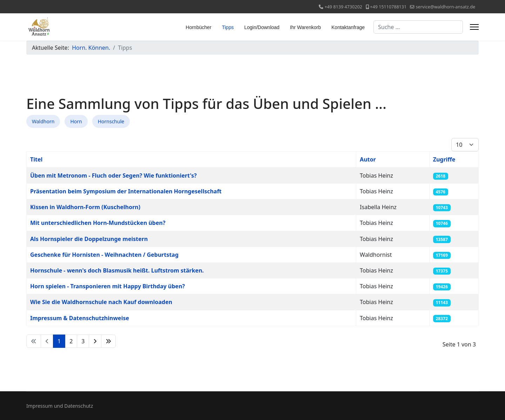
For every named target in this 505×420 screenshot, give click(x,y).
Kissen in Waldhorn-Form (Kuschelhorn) (85, 207)
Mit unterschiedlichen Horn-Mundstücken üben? (98, 223)
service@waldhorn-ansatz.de (446, 7)
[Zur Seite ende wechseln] (108, 341)
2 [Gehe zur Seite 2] (71, 341)
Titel (36, 159)
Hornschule (111, 121)
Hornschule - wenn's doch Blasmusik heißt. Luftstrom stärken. (117, 270)
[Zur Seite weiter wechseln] (95, 341)
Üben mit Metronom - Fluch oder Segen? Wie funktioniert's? (113, 175)
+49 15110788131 (388, 7)
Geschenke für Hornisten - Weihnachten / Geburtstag (104, 255)
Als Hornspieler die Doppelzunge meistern (89, 239)
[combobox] (418, 27)
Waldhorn (43, 121)
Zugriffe (444, 159)
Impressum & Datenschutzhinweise (80, 318)
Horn (76, 121)
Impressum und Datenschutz (60, 406)
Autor (368, 159)
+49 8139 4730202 (343, 7)
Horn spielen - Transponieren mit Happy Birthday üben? (107, 286)
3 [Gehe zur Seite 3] (83, 341)
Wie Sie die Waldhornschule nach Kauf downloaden (101, 302)
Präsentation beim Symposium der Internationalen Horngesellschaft (126, 191)
